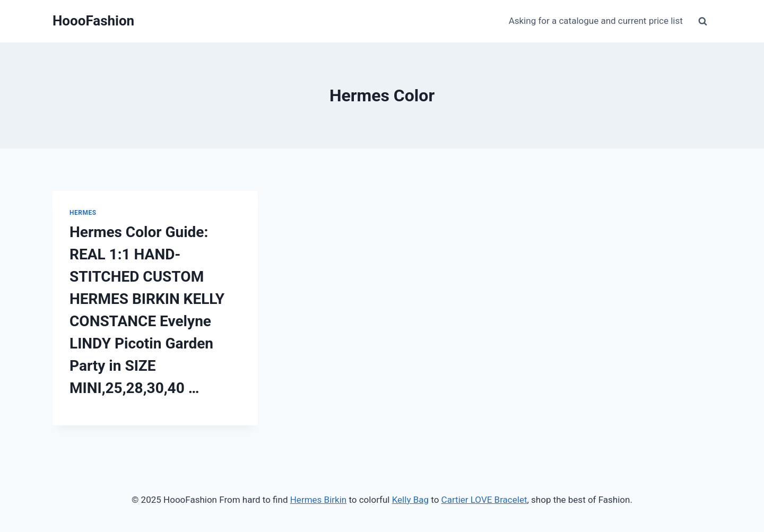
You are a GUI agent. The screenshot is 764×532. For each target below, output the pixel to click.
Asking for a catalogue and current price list (596, 21)
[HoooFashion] (93, 21)
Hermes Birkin (318, 500)
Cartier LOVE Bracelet (484, 500)
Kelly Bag (410, 500)
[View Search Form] (702, 21)
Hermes (83, 213)
